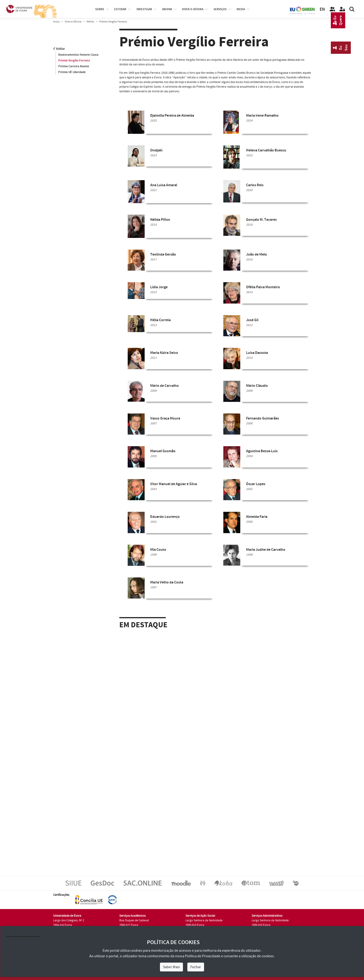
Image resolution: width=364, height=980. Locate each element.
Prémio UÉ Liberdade (72, 72)
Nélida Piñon (160, 220)
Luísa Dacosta (257, 353)
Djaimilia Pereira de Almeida (172, 116)
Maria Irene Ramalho (262, 116)
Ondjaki (156, 150)
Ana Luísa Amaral (164, 185)
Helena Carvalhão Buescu (266, 150)
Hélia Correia (160, 320)
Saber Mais (171, 967)
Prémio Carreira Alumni (74, 66)
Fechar (196, 967)
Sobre (100, 9)
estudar (120, 9)
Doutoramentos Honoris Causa (78, 55)
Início (56, 22)
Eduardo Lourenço (165, 517)
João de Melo (257, 255)
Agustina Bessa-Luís (262, 451)
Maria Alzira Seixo (164, 353)
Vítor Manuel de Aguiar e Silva (174, 484)
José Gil (252, 320)
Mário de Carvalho (164, 386)
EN (322, 9)
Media (241, 9)
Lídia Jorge (159, 287)
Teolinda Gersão (163, 255)
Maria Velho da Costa (167, 582)
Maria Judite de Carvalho (266, 550)
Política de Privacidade (203, 956)
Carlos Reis (255, 185)
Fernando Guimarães (263, 418)
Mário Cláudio (257, 386)
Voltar (59, 49)
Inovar (167, 9)
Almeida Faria (257, 517)
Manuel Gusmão (163, 451)
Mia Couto (158, 550)
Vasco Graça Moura (165, 418)
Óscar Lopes (256, 484)
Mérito (90, 22)
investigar (144, 9)
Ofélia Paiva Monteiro (263, 287)
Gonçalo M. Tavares (261, 220)
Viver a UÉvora (193, 9)
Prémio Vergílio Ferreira (74, 61)
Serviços (220, 9)
